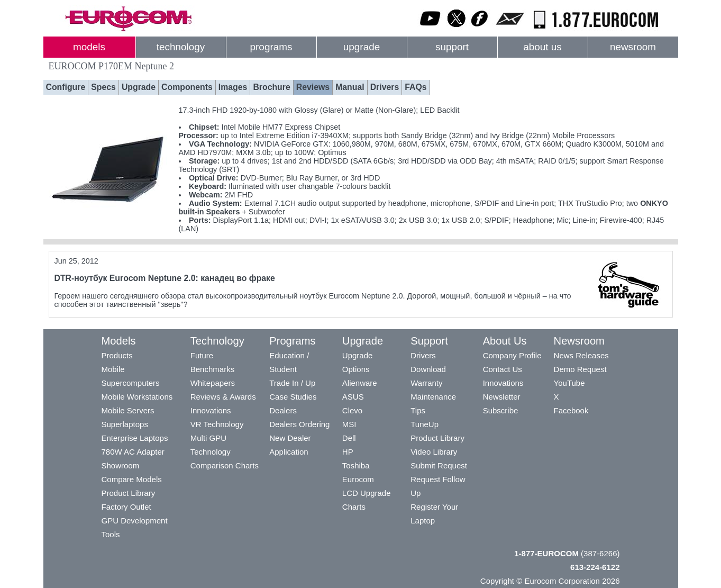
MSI (349, 424)
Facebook (571, 410)
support (452, 47)
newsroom (633, 47)
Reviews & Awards (223, 397)
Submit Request (439, 465)
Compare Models (132, 479)
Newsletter (502, 397)
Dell (349, 438)
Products (117, 355)
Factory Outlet (126, 507)
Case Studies (293, 397)
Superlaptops (125, 424)
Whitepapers (213, 383)
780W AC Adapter (133, 452)
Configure (66, 87)
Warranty (426, 383)
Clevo (352, 410)
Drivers (385, 87)
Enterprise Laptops (135, 438)
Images (233, 87)
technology (181, 47)
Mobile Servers (128, 410)
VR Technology (217, 424)
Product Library (129, 493)
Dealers (283, 410)
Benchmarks (212, 369)
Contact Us (503, 369)
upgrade (362, 47)
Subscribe (501, 410)
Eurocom (358, 479)
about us (542, 47)
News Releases (581, 355)
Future (202, 355)
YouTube (569, 383)
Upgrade (139, 87)
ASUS (353, 397)
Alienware (360, 383)
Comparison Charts (225, 465)
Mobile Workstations (137, 397)
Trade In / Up (292, 383)
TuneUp (425, 424)
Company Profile (512, 355)
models (89, 47)
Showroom (121, 465)
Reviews (313, 87)
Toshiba (356, 465)
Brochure (271, 87)
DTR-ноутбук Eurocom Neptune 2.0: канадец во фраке (165, 278)
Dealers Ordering (299, 424)
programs (271, 47)
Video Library (434, 452)
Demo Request (580, 369)
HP (348, 452)
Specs (103, 87)
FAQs (416, 87)
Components (187, 87)
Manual (350, 87)
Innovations (211, 410)
